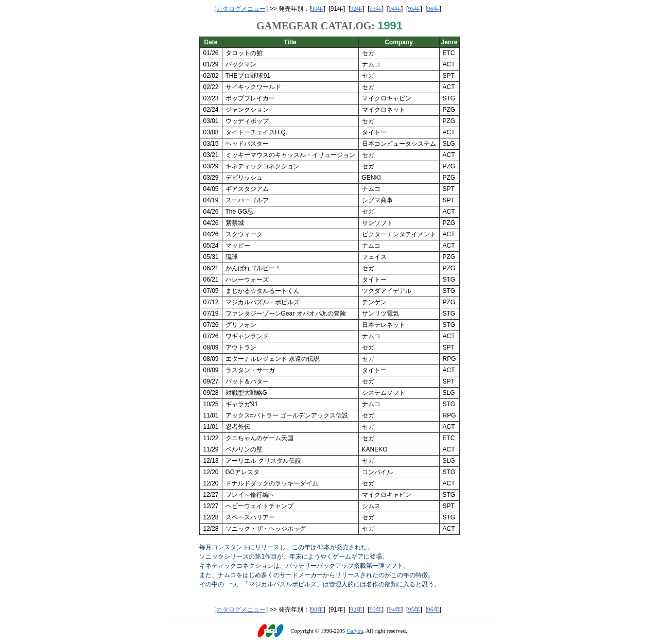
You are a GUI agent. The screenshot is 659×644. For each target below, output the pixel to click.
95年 (414, 9)
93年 (376, 9)
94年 (395, 9)
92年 (356, 9)
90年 (317, 9)
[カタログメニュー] (241, 9)
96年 (433, 9)
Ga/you (355, 631)
